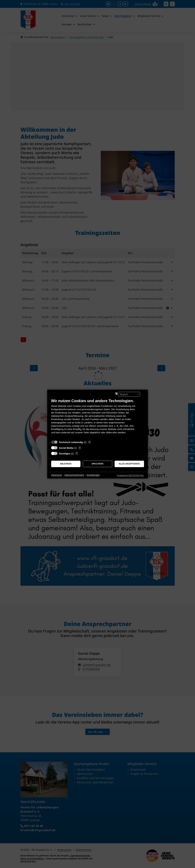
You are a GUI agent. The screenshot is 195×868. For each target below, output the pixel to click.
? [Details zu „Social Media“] (80, 448)
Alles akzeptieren (129, 464)
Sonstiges (65, 453)
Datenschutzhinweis (74, 475)
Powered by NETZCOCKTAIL (130, 475)
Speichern (97, 464)
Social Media (66, 448)
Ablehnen (66, 464)
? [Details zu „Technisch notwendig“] (89, 442)
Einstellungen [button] (93, 475)
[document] (98, 418)
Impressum (57, 475)
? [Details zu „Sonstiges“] (77, 453)
